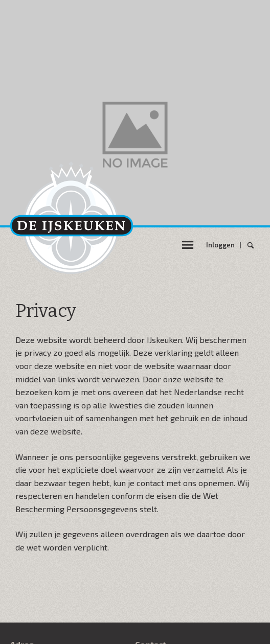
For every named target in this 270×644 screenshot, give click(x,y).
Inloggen (222, 245)
